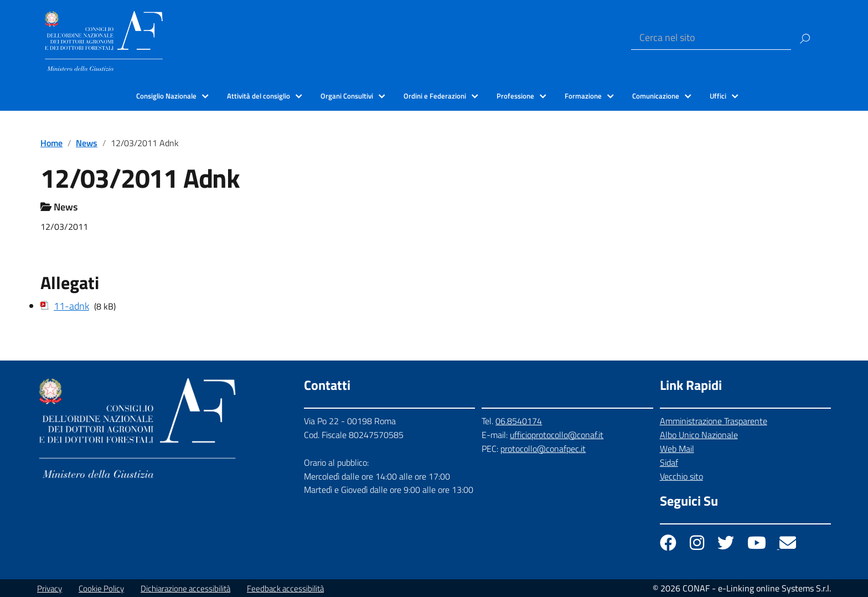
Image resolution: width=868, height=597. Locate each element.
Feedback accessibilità (285, 588)
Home (51, 143)
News (87, 143)
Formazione (583, 96)
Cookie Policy (101, 588)
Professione (515, 96)
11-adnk (71, 306)
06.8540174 (519, 421)
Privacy (50, 588)
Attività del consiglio (259, 96)
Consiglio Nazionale (166, 96)
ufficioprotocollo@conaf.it (557, 435)
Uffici (718, 96)
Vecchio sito (681, 476)
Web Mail (677, 449)
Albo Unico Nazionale (699, 435)
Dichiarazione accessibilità (185, 588)
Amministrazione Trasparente (714, 421)
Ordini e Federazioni (435, 96)
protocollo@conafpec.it (543, 449)
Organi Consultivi (347, 96)
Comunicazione (656, 96)
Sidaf (669, 462)
